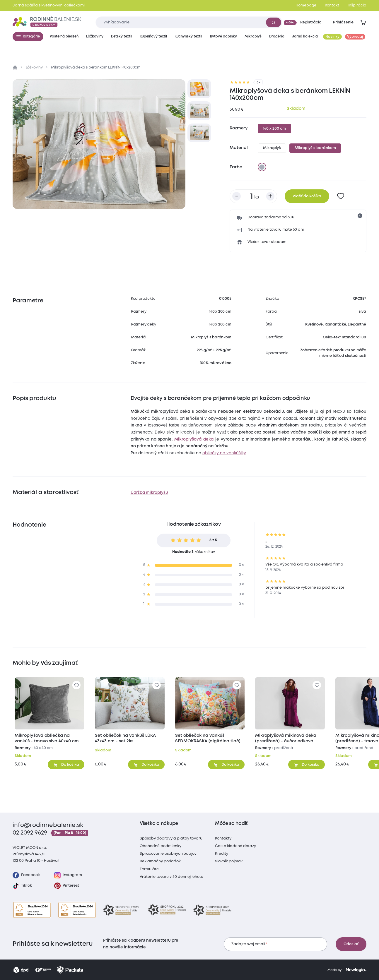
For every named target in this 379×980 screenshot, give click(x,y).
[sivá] (262, 167)
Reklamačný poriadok (160, 861)
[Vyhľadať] (274, 22)
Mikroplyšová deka (194, 439)
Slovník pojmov (229, 861)
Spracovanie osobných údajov (168, 854)
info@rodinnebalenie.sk (48, 825)
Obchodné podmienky (161, 846)
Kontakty (223, 838)
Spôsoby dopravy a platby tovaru (171, 838)
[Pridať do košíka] (66, 765)
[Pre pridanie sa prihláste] (341, 196)
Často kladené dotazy (235, 846)
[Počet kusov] (253, 196)
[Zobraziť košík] (363, 23)
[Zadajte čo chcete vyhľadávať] (189, 22)
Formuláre (149, 869)
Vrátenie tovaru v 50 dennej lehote (171, 877)
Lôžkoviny (34, 67)
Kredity (222, 854)
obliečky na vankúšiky (224, 453)
